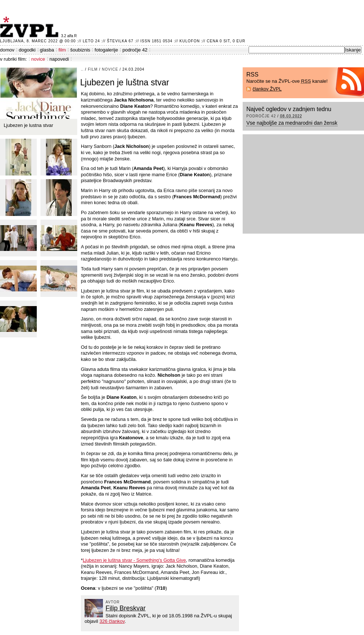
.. (82, 69)
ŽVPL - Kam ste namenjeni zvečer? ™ (31, 27)
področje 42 (135, 50)
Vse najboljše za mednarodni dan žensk (292, 123)
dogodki (27, 50)
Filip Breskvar (126, 608)
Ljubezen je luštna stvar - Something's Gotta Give (134, 560)
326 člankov (112, 621)
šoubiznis (80, 50)
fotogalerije (106, 50)
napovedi (59, 59)
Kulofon (190, 41)
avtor (113, 602)
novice (38, 59)
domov (7, 50)
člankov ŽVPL (267, 89)
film (62, 50)
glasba (47, 50)
